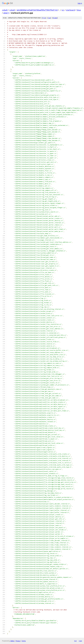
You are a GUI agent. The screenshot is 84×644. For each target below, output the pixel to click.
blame (55, 18)
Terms (24, 641)
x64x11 (6, 13)
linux (79, 10)
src (63, 10)
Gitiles (12, 641)
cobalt (5, 10)
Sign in (80, 3)
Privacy (18, 641)
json (80, 641)
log (49, 18)
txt (75, 641)
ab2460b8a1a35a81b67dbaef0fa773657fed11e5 (37, 10)
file (44, 18)
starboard (70, 10)
